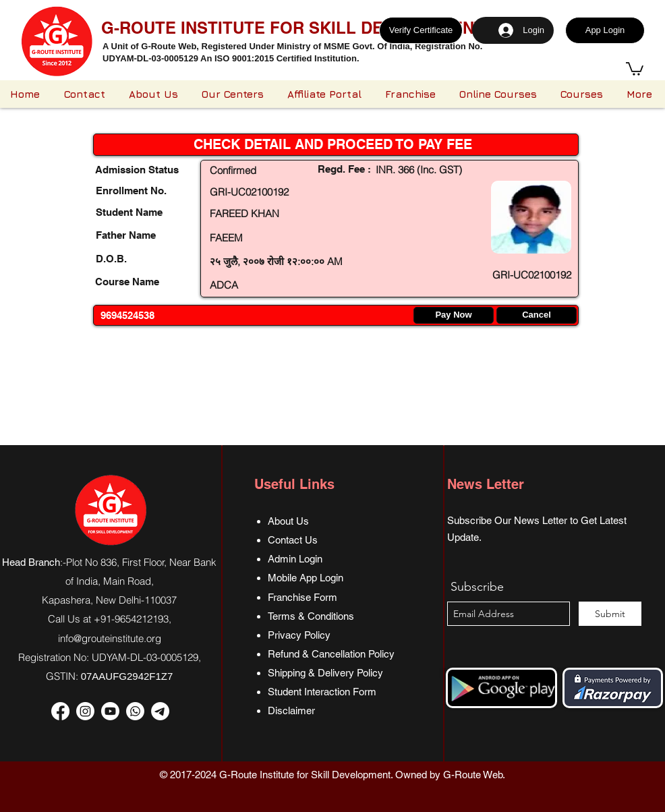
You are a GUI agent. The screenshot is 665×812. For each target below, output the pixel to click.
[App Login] (605, 30)
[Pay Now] (454, 315)
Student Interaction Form (322, 692)
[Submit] (610, 614)
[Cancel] (537, 315)
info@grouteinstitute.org (110, 638)
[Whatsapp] (135, 711)
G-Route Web (473, 775)
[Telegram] (160, 711)
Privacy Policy (299, 635)
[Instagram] (85, 711)
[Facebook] (60, 711)
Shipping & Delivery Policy (325, 673)
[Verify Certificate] (421, 30)
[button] (635, 68)
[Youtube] (110, 711)
